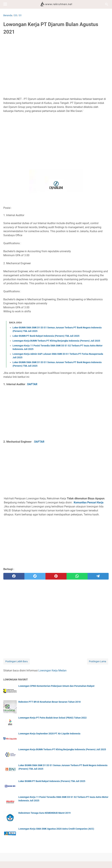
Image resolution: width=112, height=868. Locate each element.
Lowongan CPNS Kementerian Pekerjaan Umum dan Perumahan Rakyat (56, 686)
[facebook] (14, 576)
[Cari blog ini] (107, 4)
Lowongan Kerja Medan (52, 670)
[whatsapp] (77, 576)
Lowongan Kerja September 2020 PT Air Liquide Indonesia (49, 734)
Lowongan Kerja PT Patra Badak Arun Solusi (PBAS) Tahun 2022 (52, 718)
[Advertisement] (56, 63)
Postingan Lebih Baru (17, 661)
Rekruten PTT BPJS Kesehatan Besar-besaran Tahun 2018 (49, 702)
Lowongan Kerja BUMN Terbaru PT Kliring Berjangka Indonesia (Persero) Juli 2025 (56, 341)
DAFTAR (32, 384)
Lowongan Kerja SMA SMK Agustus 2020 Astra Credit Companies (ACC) (56, 829)
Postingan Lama (98, 661)
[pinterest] (56, 576)
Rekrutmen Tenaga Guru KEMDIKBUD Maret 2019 (44, 813)
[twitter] (35, 576)
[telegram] (98, 576)
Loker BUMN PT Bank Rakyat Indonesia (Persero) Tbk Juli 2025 (46, 336)
